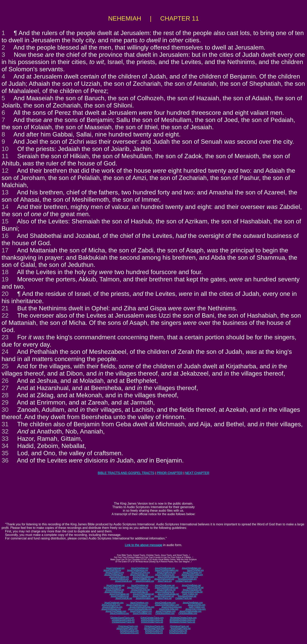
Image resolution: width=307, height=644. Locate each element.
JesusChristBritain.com (193, 603)
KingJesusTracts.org (154, 631)
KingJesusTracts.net (178, 631)
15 (5, 221)
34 (5, 446)
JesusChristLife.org (124, 581)
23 (5, 337)
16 (5, 236)
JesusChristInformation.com (167, 605)
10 (5, 149)
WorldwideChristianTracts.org (182, 620)
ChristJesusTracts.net (179, 626)
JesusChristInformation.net (167, 588)
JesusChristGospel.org (164, 579)
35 (5, 453)
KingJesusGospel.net (187, 596)
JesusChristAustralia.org (168, 577)
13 (5, 192)
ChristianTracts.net (183, 598)
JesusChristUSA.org (112, 570)
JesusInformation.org (145, 581)
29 (5, 402)
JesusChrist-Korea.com (172, 607)
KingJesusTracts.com (129, 631)
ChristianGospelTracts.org (123, 620)
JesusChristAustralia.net (168, 594)
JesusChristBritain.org (191, 568)
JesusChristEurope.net (165, 585)
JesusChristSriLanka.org (192, 575)
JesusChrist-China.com (195, 609)
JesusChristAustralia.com (190, 611)
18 (5, 272)
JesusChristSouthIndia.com (140, 609)
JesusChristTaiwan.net (119, 594)
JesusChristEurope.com (165, 603)
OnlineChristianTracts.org (152, 620)
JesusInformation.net (145, 598)
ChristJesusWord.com (165, 613)
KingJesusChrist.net (178, 633)
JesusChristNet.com (196, 605)
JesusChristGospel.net (164, 596)
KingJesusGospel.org (187, 579)
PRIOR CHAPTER (170, 473)
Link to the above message (144, 545)
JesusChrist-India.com (169, 609)
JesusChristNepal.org (114, 575)
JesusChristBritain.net (191, 585)
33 (5, 439)
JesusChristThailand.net (143, 594)
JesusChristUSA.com (111, 605)
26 (5, 381)
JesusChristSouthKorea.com (142, 607)
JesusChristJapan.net (192, 590)
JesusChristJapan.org (192, 572)
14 (5, 207)
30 (5, 410)
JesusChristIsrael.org (115, 568)
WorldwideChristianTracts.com (183, 618)
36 (5, 460)
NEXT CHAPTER (197, 473)
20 (5, 294)
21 (5, 308)
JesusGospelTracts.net (181, 628)
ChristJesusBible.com (188, 613)
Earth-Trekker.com (197, 607)
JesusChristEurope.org (165, 568)
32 (5, 431)
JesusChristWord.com (119, 613)
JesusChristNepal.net (114, 592)
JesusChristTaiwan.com (116, 611)
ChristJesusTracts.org (154, 626)
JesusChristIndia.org (139, 575)
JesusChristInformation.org (167, 570)
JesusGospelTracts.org (154, 628)
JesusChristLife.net (195, 588)
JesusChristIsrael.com (114, 603)
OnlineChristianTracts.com (152, 618)
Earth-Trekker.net (190, 594)
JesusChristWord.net (120, 596)
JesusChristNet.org (195, 570)
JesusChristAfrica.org (115, 572)
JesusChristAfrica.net (115, 590)
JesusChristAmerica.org (137, 570)
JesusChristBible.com (142, 613)
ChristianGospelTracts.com (122, 618)
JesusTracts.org (165, 581)
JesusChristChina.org (140, 572)
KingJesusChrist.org (154, 633)
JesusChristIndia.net (139, 592)
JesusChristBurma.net (165, 592)
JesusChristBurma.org (165, 575)
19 (5, 279)
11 (5, 156)
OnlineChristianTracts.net (152, 622)
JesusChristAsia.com (139, 603)
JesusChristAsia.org (140, 568)
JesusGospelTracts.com (127, 628)
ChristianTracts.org (184, 581)
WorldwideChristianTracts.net (182, 622)
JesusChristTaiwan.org (119, 577)
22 (5, 315)
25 (5, 366)
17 (5, 250)
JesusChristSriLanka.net (192, 592)
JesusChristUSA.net (112, 588)
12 (5, 171)
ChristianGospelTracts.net (123, 622)
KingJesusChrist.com (129, 633)
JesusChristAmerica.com (137, 605)
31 (5, 424)
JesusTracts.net (165, 598)
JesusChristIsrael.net (115, 585)
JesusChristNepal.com (111, 609)
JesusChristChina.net (140, 590)
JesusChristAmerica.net (137, 588)
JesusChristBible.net (141, 596)
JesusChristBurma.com (112, 607)
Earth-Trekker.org (190, 577)
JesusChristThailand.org (143, 577)
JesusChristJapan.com (166, 611)
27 (5, 388)
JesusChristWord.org (120, 579)
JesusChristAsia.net (140, 585)
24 (5, 352)
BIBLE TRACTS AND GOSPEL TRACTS (126, 473)
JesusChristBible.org (142, 579)
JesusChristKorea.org (166, 572)
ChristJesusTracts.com (128, 626)
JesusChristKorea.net (166, 590)
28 (5, 395)
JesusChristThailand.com (141, 611)
